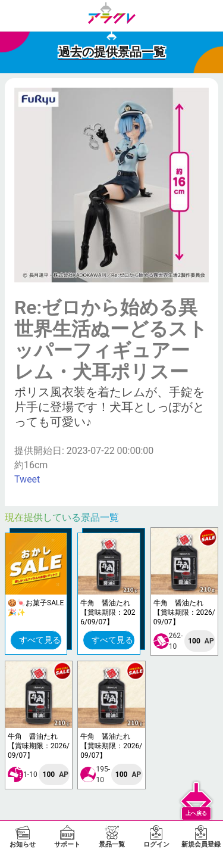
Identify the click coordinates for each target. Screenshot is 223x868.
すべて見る (40, 640)
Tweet (27, 479)
